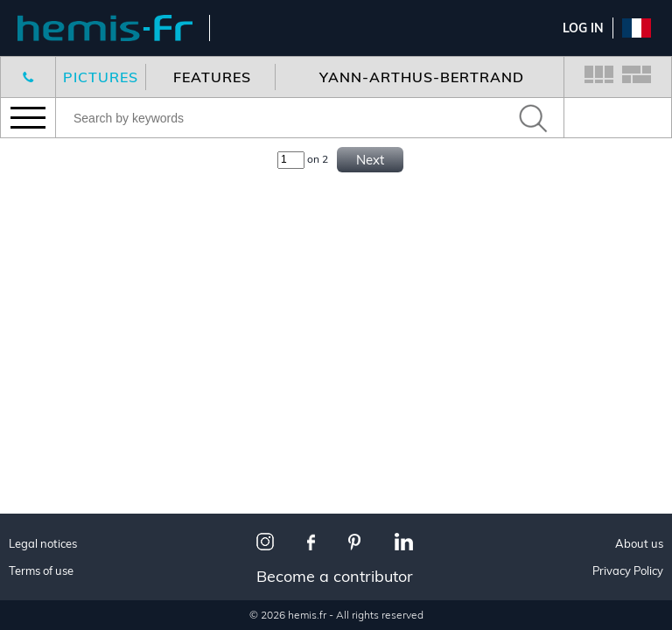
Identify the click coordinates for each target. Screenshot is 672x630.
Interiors (55, 604)
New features (70, 179)
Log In (583, 28)
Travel (46, 582)
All (35, 560)
